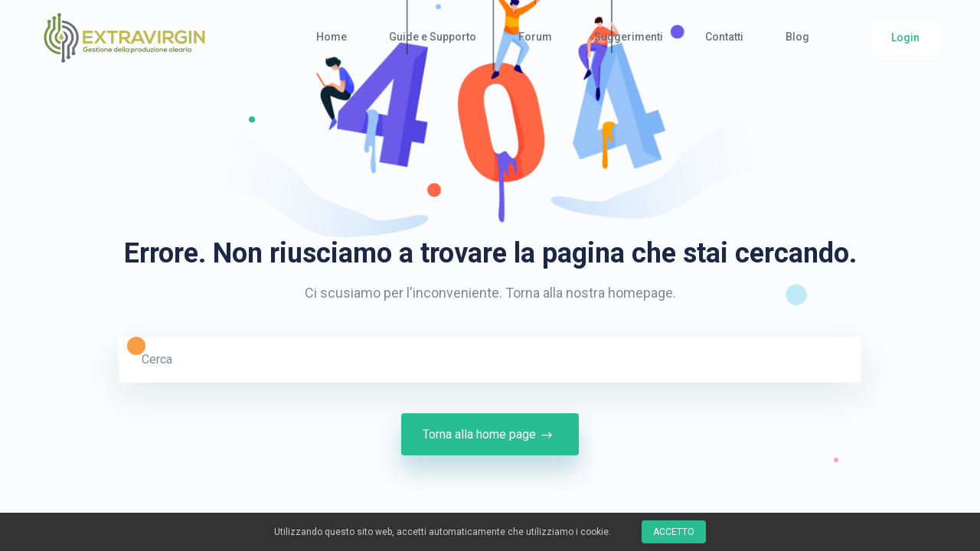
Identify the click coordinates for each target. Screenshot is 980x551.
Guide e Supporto (433, 37)
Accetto (674, 532)
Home (332, 37)
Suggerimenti (629, 37)
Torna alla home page (490, 435)
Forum (535, 37)
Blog (797, 37)
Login (905, 37)
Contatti (724, 37)
